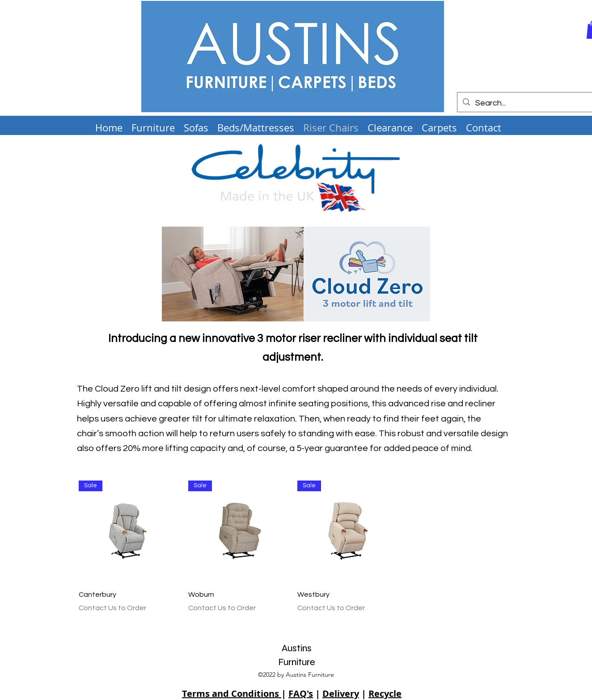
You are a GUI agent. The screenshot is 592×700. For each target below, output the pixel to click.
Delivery (341, 694)
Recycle (385, 694)
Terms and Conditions (232, 694)
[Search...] (525, 103)
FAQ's (301, 694)
